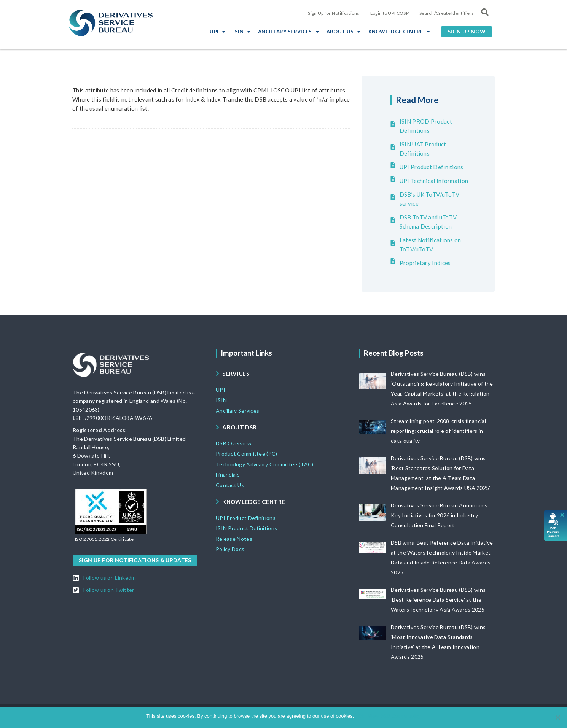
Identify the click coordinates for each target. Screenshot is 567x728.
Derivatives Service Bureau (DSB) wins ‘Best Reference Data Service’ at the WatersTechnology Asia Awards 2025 (438, 600)
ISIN (242, 32)
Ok (361, 716)
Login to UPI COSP (389, 13)
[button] (467, 32)
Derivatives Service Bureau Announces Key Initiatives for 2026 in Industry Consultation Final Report (439, 515)
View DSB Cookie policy (394, 716)
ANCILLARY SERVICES (288, 32)
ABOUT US (344, 32)
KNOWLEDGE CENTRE (399, 32)
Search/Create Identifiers (447, 13)
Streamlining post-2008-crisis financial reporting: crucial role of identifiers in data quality (438, 431)
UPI (217, 32)
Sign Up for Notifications (334, 13)
